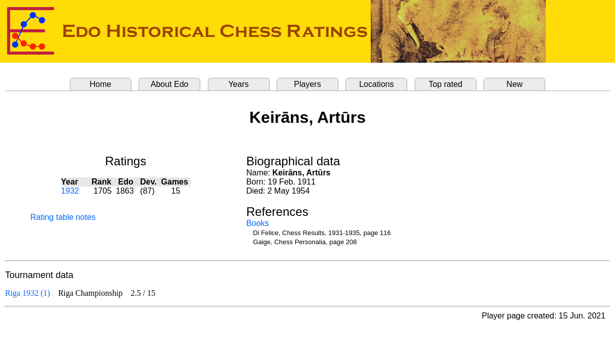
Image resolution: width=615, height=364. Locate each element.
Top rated (446, 84)
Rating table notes (63, 217)
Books (257, 223)
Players (307, 84)
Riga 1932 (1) (28, 293)
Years (238, 84)
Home (100, 84)
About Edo (170, 84)
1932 (70, 191)
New (514, 84)
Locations (377, 84)
